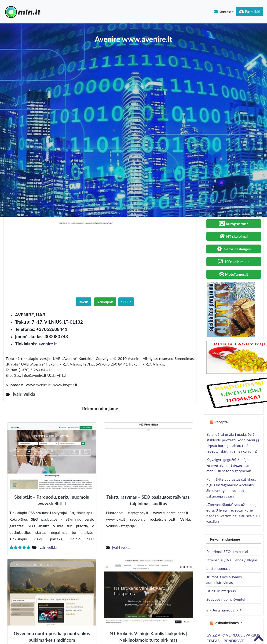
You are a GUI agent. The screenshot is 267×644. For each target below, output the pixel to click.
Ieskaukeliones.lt (228, 623)
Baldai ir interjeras (221, 591)
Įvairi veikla (48, 547)
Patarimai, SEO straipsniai (227, 551)
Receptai (222, 422)
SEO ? (126, 302)
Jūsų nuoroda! (224, 610)
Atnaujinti (105, 302)
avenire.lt (48, 344)
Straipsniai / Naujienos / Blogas (232, 560)
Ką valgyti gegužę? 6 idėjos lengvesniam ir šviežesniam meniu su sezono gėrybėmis (229, 465)
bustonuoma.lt (218, 568)
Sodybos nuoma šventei (226, 599)
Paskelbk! (250, 11)
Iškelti (83, 302)
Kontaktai (224, 12)
